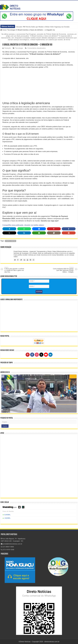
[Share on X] (9, 233)
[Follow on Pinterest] (28, 354)
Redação (8, 48)
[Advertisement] (39, 85)
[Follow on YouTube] (46, 354)
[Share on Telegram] (9, 229)
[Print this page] (69, 233)
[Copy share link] (54, 233)
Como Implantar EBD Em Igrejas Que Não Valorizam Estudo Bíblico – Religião (63, 270)
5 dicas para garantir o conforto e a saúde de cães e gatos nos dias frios (15, 270)
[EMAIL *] (39, 286)
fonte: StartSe (11, 241)
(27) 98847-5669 (7, 546)
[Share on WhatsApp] (24, 229)
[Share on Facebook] (69, 229)
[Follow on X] (41, 354)
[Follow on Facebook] (32, 354)
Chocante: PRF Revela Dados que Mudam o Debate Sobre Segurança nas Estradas (43, 27)
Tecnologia (11, 30)
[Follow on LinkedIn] (50, 354)
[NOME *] (39, 281)
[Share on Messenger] (39, 229)
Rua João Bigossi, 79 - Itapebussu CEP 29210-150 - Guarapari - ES (13, 539)
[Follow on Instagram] (37, 354)
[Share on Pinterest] (54, 229)
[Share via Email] (39, 233)
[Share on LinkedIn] (24, 233)
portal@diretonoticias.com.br (11, 544)
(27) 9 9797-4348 (7, 549)
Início (3, 30)
